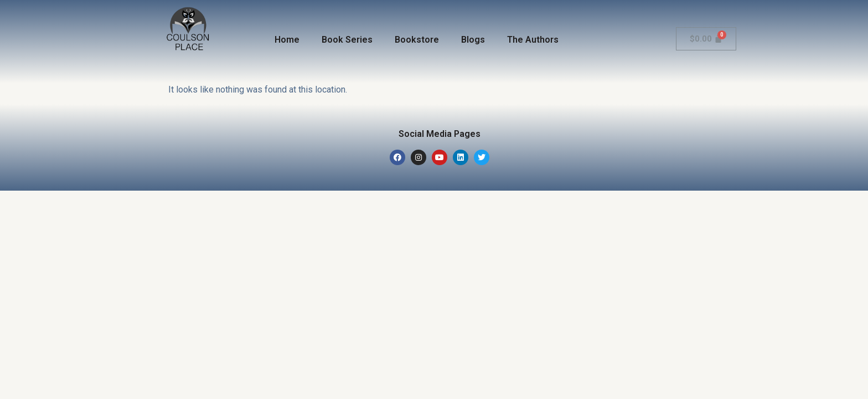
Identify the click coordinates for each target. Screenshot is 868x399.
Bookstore (417, 40)
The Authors (533, 40)
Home (287, 40)
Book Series (347, 40)
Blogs (473, 40)
